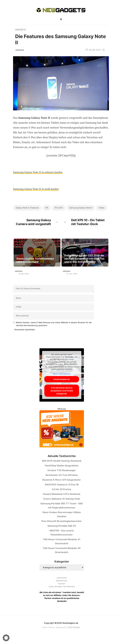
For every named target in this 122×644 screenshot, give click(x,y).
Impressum (62, 584)
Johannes (20, 50)
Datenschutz (62, 587)
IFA (47, 208)
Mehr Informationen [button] (62, 380)
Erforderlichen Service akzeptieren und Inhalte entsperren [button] (62, 397)
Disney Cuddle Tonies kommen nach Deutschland (36, 269)
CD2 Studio (74, 634)
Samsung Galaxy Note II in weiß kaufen (37, 189)
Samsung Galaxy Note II (82, 208)
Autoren (62, 590)
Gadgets (21, 30)
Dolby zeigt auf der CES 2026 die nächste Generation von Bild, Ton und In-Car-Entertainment (85, 268)
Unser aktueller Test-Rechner (62, 593)
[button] (6, 638)
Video (19, 217)
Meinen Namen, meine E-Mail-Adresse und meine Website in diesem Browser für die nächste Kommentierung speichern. (54, 331)
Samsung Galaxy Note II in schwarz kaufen (39, 172)
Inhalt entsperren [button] (62, 386)
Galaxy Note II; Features (27, 208)
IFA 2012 (59, 208)
